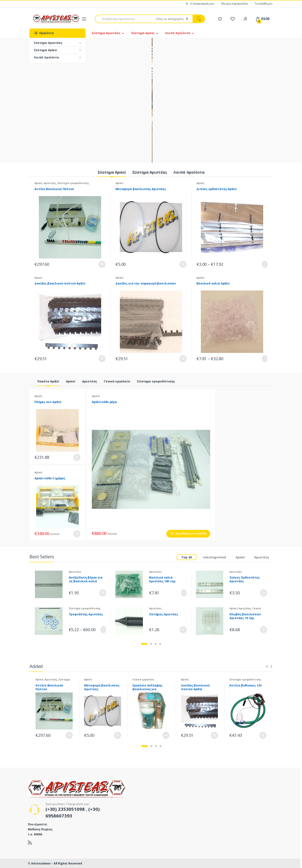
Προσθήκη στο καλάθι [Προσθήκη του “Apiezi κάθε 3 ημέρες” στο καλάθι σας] (77, 534)
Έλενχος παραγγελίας (235, 4)
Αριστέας (50, 183)
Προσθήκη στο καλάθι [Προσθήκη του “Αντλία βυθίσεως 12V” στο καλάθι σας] (263, 735)
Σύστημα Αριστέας (48, 43)
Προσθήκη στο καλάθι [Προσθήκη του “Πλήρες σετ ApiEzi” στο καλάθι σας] (77, 457)
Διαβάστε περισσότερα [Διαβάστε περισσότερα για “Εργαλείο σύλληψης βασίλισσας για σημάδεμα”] (166, 735)
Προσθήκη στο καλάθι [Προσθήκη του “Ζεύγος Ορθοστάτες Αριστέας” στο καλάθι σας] (263, 593)
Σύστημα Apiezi (45, 50)
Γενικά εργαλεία (117, 381)
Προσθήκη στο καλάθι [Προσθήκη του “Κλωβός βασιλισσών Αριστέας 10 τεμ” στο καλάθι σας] (263, 630)
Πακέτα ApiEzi (48, 381)
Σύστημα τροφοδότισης (73, 183)
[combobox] (123, 19)
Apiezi (38, 183)
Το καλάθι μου (264, 4)
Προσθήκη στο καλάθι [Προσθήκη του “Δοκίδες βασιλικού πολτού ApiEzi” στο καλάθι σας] (102, 359)
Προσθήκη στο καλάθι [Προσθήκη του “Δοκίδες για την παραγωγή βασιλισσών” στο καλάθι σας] (183, 359)
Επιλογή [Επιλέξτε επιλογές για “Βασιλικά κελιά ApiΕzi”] (264, 359)
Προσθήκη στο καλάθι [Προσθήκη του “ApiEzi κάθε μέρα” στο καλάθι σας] (191, 533)
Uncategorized (215, 557)
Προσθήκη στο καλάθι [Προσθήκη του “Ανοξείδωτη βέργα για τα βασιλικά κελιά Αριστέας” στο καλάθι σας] (102, 593)
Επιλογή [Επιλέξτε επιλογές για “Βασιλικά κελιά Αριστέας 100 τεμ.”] (183, 593)
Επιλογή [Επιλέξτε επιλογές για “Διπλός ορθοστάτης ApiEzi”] (264, 264)
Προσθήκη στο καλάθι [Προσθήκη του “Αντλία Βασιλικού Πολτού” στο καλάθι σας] (102, 264)
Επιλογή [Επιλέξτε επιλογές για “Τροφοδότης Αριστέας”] (102, 630)
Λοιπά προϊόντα (46, 57)
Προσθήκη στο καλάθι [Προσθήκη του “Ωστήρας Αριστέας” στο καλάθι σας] (183, 630)
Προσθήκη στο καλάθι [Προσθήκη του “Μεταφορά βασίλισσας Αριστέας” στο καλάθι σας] (183, 264)
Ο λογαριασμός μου (200, 4)
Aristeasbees (41, 863)
